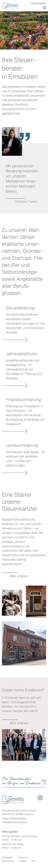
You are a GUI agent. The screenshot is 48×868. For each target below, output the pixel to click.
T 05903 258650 (38, 3)
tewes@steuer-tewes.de (15, 822)
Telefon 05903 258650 (14, 819)
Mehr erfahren (19, 576)
